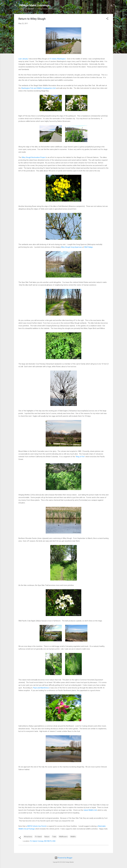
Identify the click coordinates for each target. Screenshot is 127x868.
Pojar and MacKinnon (41, 688)
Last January (23, 59)
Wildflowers (63, 837)
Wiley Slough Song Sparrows (71, 247)
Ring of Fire (80, 457)
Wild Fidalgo (89, 247)
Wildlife (73, 837)
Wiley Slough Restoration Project (34, 157)
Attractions (28, 837)
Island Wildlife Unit (90, 810)
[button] (107, 19)
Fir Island (38, 837)
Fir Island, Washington (58, 59)
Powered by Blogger (64, 858)
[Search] (112, 6)
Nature (47, 837)
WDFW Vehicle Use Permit (37, 826)
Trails (54, 837)
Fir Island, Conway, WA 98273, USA (43, 841)
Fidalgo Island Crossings (34, 5)
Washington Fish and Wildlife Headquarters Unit (38, 88)
